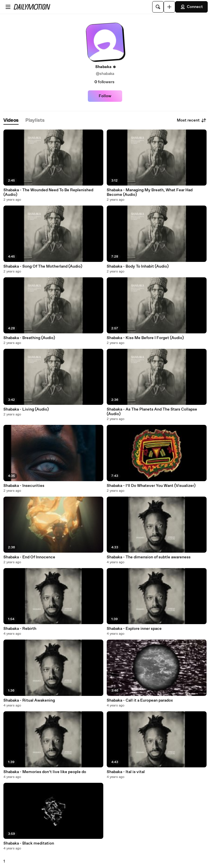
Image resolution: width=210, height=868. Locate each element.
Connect (191, 7)
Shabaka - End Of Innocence (29, 557)
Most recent (192, 120)
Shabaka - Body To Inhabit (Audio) (138, 266)
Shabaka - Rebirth (20, 629)
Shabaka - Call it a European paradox (140, 700)
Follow (105, 96)
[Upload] (169, 7)
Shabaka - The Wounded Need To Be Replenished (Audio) (48, 192)
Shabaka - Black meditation (29, 843)
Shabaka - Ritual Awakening (29, 700)
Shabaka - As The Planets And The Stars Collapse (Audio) (152, 412)
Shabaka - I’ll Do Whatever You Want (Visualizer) (151, 486)
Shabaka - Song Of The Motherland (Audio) (43, 266)
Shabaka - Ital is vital (126, 772)
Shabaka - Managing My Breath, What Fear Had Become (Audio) (150, 192)
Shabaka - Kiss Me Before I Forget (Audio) (145, 338)
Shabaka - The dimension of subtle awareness (149, 557)
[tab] (11, 121)
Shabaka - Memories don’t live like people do (45, 772)
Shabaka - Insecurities (24, 486)
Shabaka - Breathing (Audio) (29, 338)
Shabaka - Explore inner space (134, 629)
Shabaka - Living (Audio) (26, 409)
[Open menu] (8, 7)
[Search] (158, 7)
